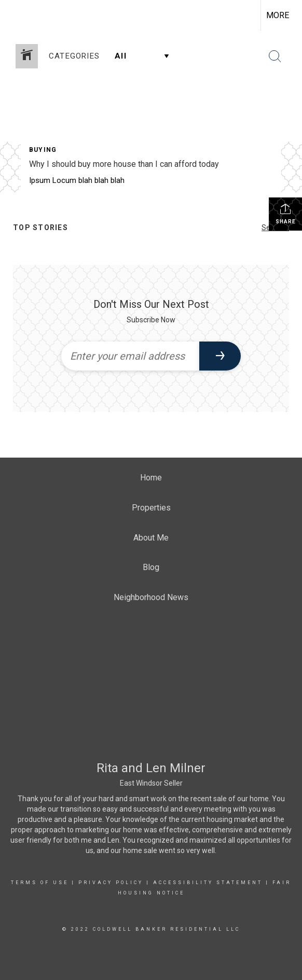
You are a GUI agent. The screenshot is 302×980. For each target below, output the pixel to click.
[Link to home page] (17, 16)
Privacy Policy (111, 883)
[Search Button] (275, 56)
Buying (43, 150)
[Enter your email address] (130, 356)
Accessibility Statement (208, 883)
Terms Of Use (40, 883)
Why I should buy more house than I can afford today (124, 164)
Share (286, 214)
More (278, 15)
